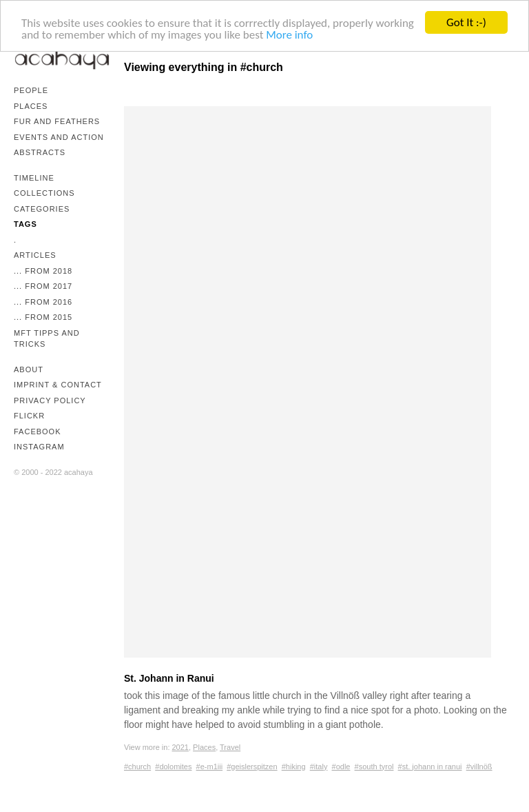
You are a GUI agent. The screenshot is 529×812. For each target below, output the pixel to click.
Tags (25, 224)
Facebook (38, 432)
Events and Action (59, 137)
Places (31, 106)
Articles (35, 255)
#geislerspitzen (252, 767)
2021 (180, 747)
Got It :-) (466, 22)
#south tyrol (374, 767)
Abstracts (40, 152)
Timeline (34, 178)
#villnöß (479, 767)
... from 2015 (43, 317)
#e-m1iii (210, 767)
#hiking (294, 767)
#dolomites (173, 767)
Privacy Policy (50, 400)
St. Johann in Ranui (169, 678)
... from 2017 (43, 286)
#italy (319, 767)
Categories (42, 209)
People (31, 90)
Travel (230, 747)
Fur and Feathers (57, 121)
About (29, 369)
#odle (341, 767)
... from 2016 (43, 302)
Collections (44, 193)
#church (137, 767)
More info (289, 34)
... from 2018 (43, 271)
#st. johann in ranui (430, 767)
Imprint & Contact (58, 385)
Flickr (29, 416)
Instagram (39, 447)
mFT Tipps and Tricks (47, 339)
